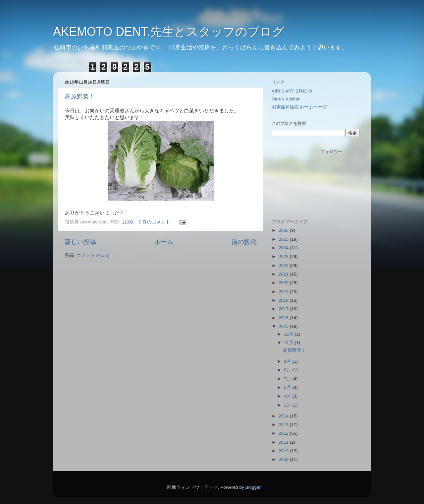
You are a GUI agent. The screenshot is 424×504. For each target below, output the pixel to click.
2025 (284, 239)
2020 (284, 283)
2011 (284, 442)
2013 (284, 425)
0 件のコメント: (156, 222)
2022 (284, 265)
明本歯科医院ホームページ (299, 107)
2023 (284, 256)
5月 (288, 387)
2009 (284, 459)
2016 (284, 318)
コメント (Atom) (93, 255)
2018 (284, 300)
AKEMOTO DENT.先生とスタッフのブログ (169, 32)
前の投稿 (244, 242)
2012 (284, 433)
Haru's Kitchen (286, 99)
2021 (284, 274)
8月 (288, 370)
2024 (284, 248)
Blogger (253, 487)
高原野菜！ (80, 96)
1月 (288, 405)
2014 (284, 416)
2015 (284, 326)
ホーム (164, 242)
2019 (284, 292)
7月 (288, 379)
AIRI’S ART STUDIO (292, 91)
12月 (289, 334)
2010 (284, 451)
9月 (288, 361)
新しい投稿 (80, 242)
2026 (284, 230)
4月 (288, 396)
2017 (284, 309)
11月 (289, 343)
